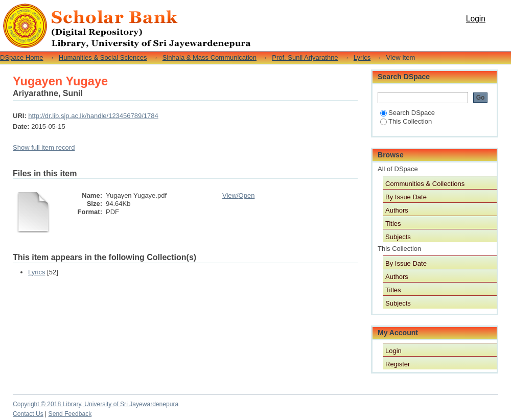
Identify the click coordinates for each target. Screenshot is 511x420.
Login (476, 19)
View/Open (238, 195)
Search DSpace (408, 113)
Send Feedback (70, 414)
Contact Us (28, 414)
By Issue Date (406, 197)
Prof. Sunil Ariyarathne (305, 57)
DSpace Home (22, 57)
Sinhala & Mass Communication (210, 57)
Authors (397, 210)
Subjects (398, 237)
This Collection (406, 121)
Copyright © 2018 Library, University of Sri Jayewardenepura (96, 404)
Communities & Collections (425, 184)
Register (398, 364)
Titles (393, 224)
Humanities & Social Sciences (103, 57)
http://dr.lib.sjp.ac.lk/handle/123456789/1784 (93, 116)
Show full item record (44, 147)
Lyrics (362, 57)
